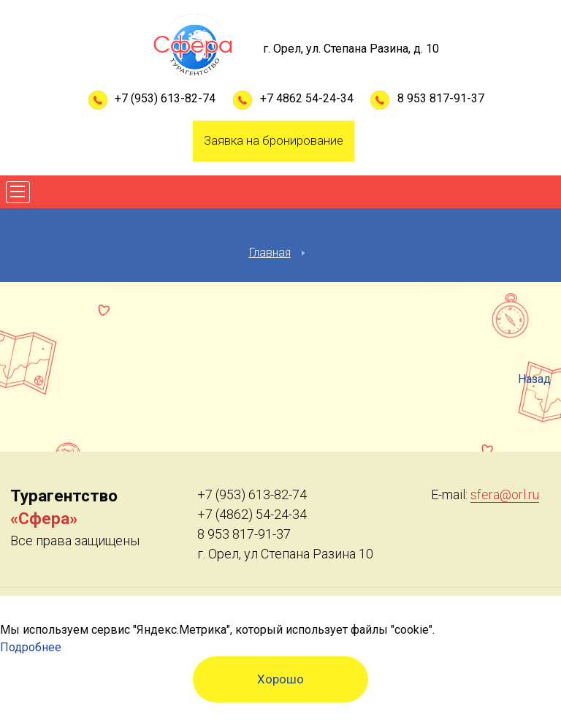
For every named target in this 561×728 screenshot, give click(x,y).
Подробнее (31, 647)
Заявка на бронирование (274, 140)
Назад (534, 379)
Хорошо (280, 679)
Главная (270, 253)
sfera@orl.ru (505, 494)
